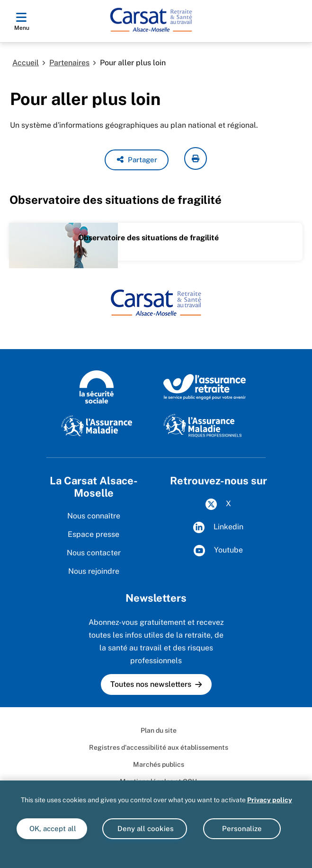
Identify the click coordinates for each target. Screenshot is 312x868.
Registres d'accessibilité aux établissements (159, 747)
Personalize (242, 829)
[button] (137, 160)
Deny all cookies (145, 829)
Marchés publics (159, 764)
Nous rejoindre (94, 571)
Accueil (26, 63)
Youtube (218, 551)
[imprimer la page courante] (196, 158)
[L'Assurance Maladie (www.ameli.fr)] (97, 425)
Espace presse (94, 534)
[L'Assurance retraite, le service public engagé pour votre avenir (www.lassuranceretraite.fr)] (205, 386)
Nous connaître (94, 516)
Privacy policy (270, 800)
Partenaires (69, 63)
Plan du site (159, 730)
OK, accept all (52, 829)
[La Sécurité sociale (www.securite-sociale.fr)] (97, 386)
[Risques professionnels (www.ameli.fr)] (202, 425)
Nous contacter (94, 553)
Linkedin (218, 527)
